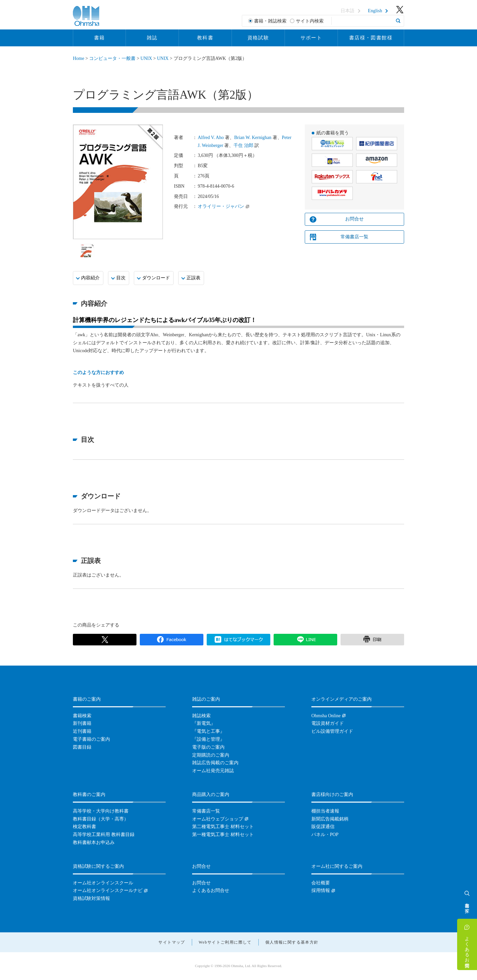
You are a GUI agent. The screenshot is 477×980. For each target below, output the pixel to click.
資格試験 (258, 38)
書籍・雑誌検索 (270, 21)
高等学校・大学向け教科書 (101, 811)
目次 (121, 278)
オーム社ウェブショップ (218, 819)
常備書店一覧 (354, 237)
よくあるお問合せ (467, 949)
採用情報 (321, 890)
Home (79, 58)
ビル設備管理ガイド (332, 731)
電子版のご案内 (208, 747)
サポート (311, 38)
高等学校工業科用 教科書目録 (104, 835)
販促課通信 (323, 827)
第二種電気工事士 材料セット (223, 827)
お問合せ (354, 219)
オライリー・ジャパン (221, 206)
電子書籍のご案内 (91, 739)
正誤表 (193, 278)
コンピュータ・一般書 (112, 58)
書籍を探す (467, 905)
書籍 (100, 38)
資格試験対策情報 (91, 898)
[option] (87, 251)
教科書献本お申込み (94, 842)
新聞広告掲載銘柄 (330, 819)
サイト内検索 (310, 21)
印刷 (372, 640)
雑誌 (152, 38)
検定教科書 (84, 827)
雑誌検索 (201, 716)
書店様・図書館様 (371, 38)
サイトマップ (172, 942)
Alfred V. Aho (211, 138)
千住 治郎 (243, 145)
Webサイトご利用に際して (225, 942)
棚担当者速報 (325, 811)
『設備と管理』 (208, 739)
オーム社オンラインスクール (103, 883)
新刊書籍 (82, 723)
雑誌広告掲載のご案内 (215, 763)
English (375, 11)
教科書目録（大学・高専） (101, 819)
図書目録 (82, 747)
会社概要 (321, 883)
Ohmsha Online (326, 716)
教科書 (205, 38)
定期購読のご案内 (211, 755)
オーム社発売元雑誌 (213, 771)
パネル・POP (325, 835)
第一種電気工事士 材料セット (223, 835)
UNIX (146, 58)
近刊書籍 (82, 731)
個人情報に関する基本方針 (292, 942)
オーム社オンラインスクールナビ (108, 890)
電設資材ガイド (328, 723)
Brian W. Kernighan (253, 138)
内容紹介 (90, 278)
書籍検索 (82, 716)
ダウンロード (156, 278)
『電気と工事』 (208, 731)
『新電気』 (204, 723)
